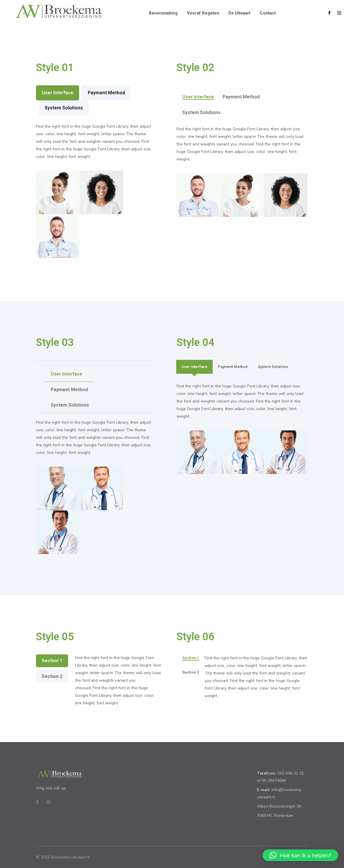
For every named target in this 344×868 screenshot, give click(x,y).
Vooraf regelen (203, 13)
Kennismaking (163, 13)
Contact (268, 13)
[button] (300, 855)
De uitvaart (239, 13)
